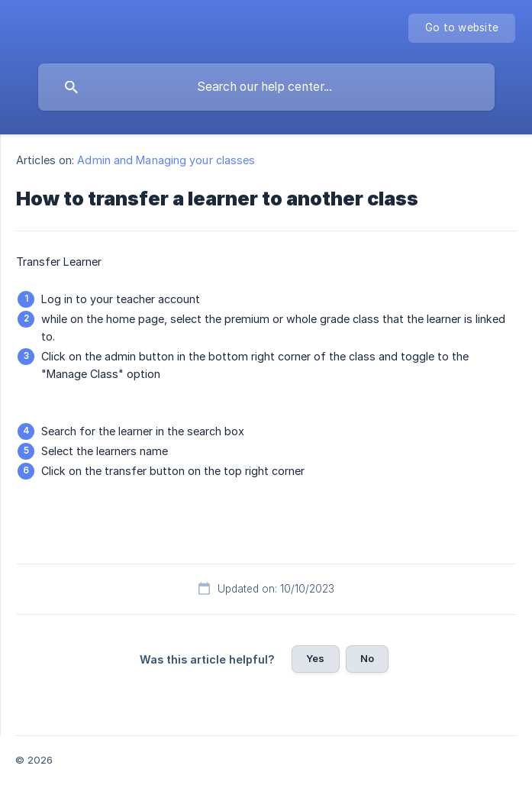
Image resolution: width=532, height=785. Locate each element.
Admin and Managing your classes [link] (166, 160)
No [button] (367, 658)
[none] (462, 28)
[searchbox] (266, 87)
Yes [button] (315, 658)
